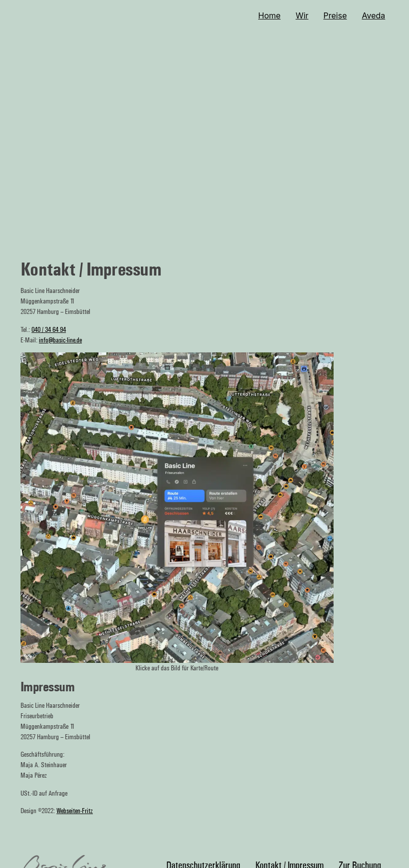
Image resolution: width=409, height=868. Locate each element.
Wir (302, 15)
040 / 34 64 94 (49, 330)
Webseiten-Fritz (75, 811)
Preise (335, 15)
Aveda (374, 15)
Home (269, 15)
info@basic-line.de (60, 340)
